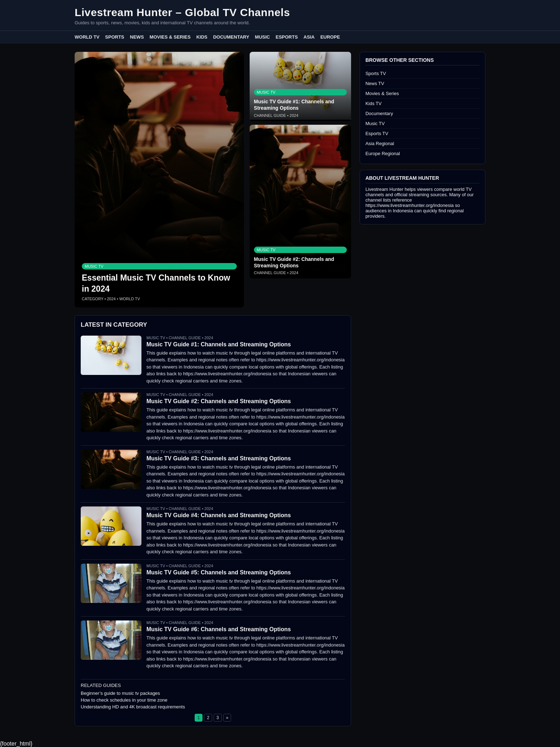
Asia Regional (380, 144)
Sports (114, 37)
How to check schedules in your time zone (124, 700)
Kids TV (373, 103)
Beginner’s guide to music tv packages (120, 693)
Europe (330, 37)
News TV (375, 83)
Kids (202, 37)
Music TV (375, 123)
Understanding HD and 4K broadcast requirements (133, 707)
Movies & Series (170, 37)
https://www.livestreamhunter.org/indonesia (409, 205)
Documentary (231, 37)
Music (262, 37)
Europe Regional (383, 154)
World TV (87, 37)
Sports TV (376, 73)
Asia (309, 37)
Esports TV (377, 133)
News (137, 37)
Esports (287, 37)
